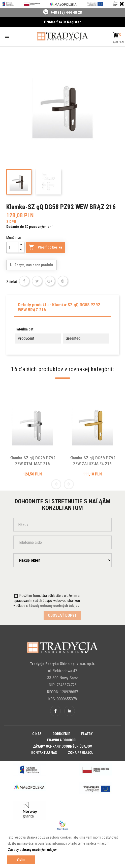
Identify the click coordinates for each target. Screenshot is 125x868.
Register (74, 22)
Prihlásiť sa (53, 22)
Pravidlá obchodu (62, 740)
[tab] (62, 309)
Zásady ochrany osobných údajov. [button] (33, 850)
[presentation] (43, 581)
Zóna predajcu (81, 753)
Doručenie (61, 734)
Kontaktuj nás (44, 753)
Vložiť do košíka (45, 247)
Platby (87, 734)
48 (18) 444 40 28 (67, 12)
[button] (117, 35)
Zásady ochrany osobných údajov (62, 746)
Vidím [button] (21, 860)
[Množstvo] (12, 247)
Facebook (55, 711)
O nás (37, 734)
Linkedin (70, 711)
